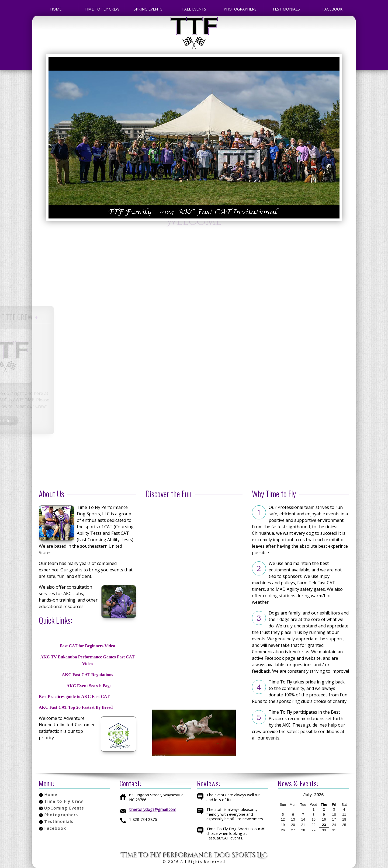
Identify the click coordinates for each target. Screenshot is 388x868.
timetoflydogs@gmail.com (153, 809)
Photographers (240, 9)
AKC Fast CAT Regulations (87, 675)
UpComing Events (64, 808)
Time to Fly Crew (102, 9)
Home (56, 9)
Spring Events (148, 9)
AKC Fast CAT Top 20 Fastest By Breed (76, 707)
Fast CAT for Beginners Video (87, 646)
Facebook (332, 9)
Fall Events (194, 9)
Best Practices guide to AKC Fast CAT (74, 697)
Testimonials (286, 9)
